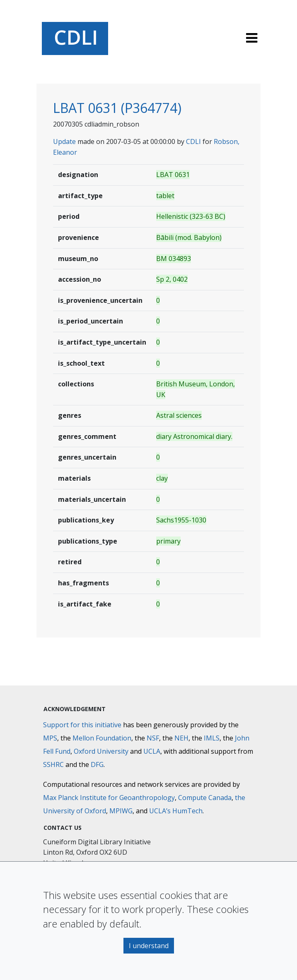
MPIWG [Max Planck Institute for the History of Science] (121, 811)
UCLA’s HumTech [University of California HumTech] (176, 811)
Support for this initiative (82, 725)
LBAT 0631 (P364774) (117, 108)
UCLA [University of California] (152, 751)
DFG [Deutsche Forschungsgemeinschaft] (97, 764)
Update (64, 141)
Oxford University (101, 751)
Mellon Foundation (102, 738)
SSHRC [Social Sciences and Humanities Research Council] (53, 764)
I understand (149, 946)
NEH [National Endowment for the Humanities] (181, 738)
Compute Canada (205, 798)
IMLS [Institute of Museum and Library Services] (212, 738)
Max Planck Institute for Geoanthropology (109, 798)
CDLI (193, 141)
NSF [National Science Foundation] (153, 738)
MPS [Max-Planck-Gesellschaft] (50, 738)
